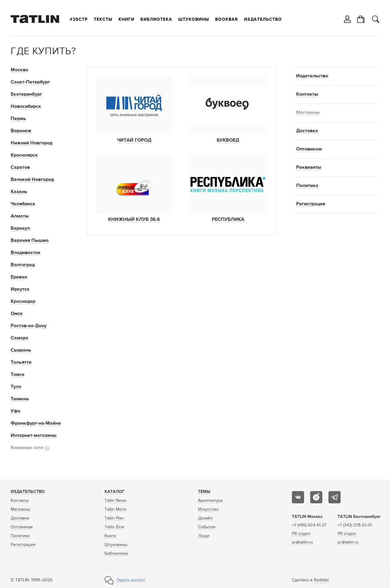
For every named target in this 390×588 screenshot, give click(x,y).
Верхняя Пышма (30, 241)
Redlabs (321, 580)
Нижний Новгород (32, 143)
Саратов (20, 168)
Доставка (307, 131)
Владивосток (26, 253)
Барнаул (20, 228)
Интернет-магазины (34, 436)
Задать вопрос (131, 580)
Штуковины (194, 19)
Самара (19, 338)
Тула (16, 387)
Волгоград (23, 265)
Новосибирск (26, 107)
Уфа (16, 411)
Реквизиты (309, 168)
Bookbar (227, 19)
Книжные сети (30, 448)
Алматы (20, 216)
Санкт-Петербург (30, 82)
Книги (126, 19)
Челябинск (23, 204)
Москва (19, 70)
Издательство (263, 19)
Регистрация (311, 204)
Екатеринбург (26, 94)
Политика (307, 186)
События (207, 527)
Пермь (18, 119)
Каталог (115, 492)
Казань (19, 192)
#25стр (79, 19)
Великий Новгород (32, 180)
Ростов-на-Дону (29, 326)
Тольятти (21, 363)
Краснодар (23, 302)
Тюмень (20, 399)
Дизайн (205, 518)
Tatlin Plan (114, 518)
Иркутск (20, 289)
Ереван (19, 277)
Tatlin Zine (114, 527)
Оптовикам (309, 149)
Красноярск (24, 155)
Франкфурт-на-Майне (36, 423)
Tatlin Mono (115, 509)
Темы (204, 492)
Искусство (208, 509)
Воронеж (21, 131)
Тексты (103, 19)
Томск (18, 375)
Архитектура (210, 501)
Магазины (308, 113)
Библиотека (156, 19)
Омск (17, 314)
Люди (204, 536)
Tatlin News (115, 501)
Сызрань (21, 350)
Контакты (307, 94)
